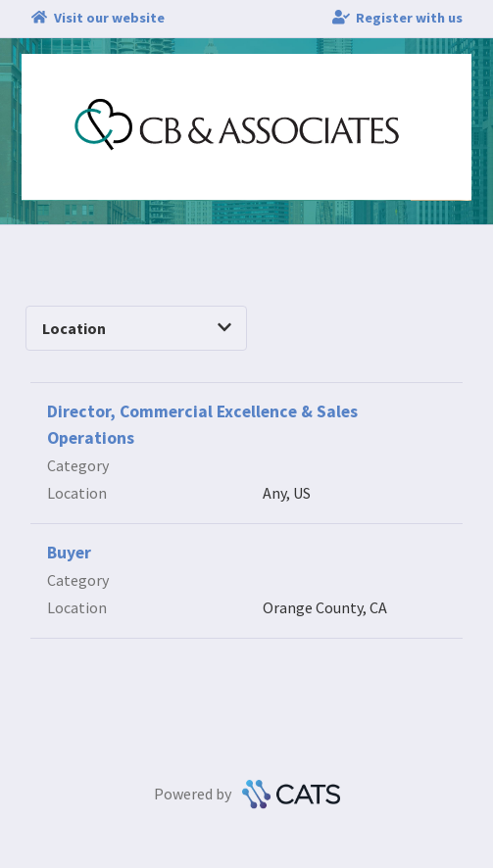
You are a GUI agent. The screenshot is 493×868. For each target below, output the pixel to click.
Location (137, 328)
